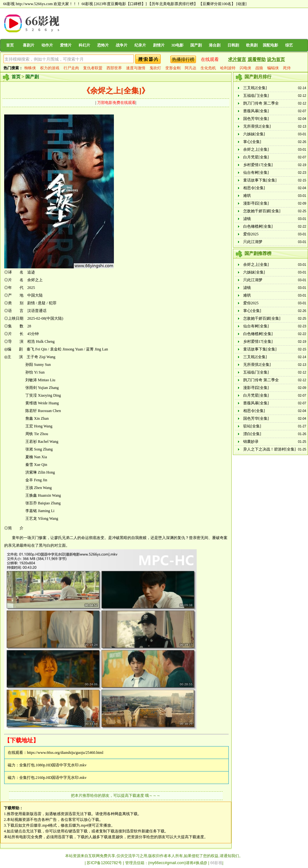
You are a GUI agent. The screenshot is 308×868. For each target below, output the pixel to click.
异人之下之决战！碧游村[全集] (269, 449)
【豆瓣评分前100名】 (217, 4)
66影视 (87, 4)
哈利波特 (228, 68)
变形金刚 (173, 68)
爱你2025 (251, 234)
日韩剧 (233, 45)
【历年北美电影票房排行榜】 (173, 4)
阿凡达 (191, 68)
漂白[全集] (252, 434)
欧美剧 (252, 45)
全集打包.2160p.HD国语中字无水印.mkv (53, 778)
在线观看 (210, 59)
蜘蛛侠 (30, 68)
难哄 (247, 196)
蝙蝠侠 (273, 68)
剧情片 (159, 45)
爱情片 (66, 45)
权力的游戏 (50, 68)
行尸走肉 (71, 68)
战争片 (122, 45)
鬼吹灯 (155, 68)
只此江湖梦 (253, 242)
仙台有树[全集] (256, 173)
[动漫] (241, 4)
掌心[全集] (252, 142)
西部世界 (114, 68)
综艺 (289, 45)
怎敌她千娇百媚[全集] (262, 211)
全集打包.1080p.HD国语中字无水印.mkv (53, 765)
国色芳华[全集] (256, 119)
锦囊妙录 (251, 442)
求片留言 (237, 59)
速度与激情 (136, 68)
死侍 (287, 68)
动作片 (47, 45)
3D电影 (178, 45)
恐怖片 (103, 45)
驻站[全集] (252, 426)
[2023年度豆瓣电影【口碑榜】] (120, 4)
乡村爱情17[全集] (258, 165)
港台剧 (215, 45)
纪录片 (140, 45)
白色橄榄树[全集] (258, 226)
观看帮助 (257, 59)
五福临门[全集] (256, 96)
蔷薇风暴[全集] (256, 111)
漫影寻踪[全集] (256, 203)
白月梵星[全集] (256, 157)
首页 (10, 45)
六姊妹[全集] (254, 134)
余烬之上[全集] (256, 149)
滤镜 (247, 219)
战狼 (259, 68)
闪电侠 (245, 68)
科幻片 (84, 45)
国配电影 (270, 45)
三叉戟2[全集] (255, 88)
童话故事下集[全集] (260, 180)
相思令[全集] (254, 188)
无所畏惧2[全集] (257, 126)
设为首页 (276, 59)
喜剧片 (29, 45)
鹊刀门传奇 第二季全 (261, 103)
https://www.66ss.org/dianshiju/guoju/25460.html (65, 753)
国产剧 (196, 45)
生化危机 (208, 68)
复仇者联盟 (93, 68)
